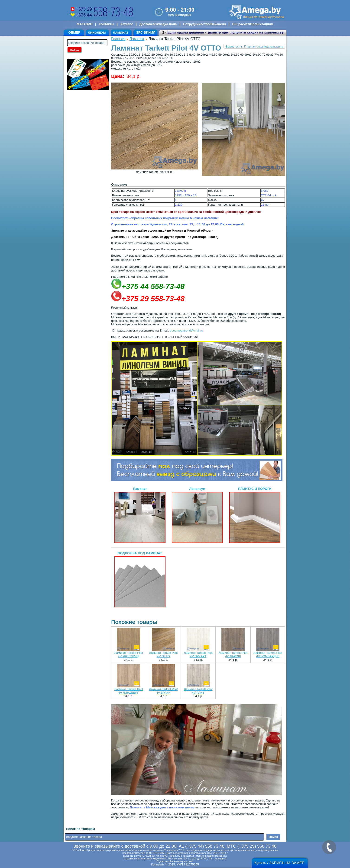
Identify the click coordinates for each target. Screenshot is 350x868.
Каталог (127, 24)
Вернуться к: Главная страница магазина (254, 46)
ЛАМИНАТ (121, 33)
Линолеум (197, 515)
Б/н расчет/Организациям (253, 24)
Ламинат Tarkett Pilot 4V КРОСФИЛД (129, 654)
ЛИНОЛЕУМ (97, 33)
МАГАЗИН (85, 24)
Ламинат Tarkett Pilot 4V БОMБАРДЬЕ (268, 654)
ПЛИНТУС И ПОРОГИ (255, 515)
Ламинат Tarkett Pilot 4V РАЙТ (198, 691)
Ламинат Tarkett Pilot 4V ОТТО (163, 654)
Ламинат (137, 39)
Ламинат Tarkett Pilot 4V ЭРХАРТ (198, 654)
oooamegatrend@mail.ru (186, 330)
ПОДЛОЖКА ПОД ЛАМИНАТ (140, 579)
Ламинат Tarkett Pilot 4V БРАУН (163, 691)
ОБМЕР (74, 32)
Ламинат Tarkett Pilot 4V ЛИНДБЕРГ (129, 691)
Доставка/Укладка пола (158, 24)
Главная (118, 39)
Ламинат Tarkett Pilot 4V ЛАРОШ (233, 654)
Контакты (107, 24)
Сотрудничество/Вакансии (204, 24)
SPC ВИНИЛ (146, 32)
